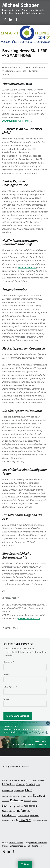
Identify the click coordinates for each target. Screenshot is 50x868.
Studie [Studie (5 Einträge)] (15, 820)
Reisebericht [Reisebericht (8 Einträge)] (9, 815)
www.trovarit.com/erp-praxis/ (17, 121)
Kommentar (9, 662)
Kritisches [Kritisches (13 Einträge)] (17, 800)
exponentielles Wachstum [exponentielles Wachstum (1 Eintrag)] (11, 796)
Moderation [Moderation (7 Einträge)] (30, 806)
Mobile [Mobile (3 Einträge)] (20, 806)
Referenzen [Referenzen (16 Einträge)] (25, 811)
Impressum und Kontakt (18, 766)
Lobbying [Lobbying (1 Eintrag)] (27, 801)
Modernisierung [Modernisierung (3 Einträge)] (9, 811)
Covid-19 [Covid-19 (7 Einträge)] (30, 784)
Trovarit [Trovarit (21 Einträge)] (25, 820)
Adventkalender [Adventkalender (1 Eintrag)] (11, 780)
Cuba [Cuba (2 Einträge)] (38, 785)
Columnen (10, 71)
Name (6, 675)
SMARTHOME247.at (27, 267)
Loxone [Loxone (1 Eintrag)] (34, 801)
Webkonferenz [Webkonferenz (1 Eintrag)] (42, 821)
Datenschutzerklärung (20, 846)
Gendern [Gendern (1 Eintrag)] (24, 796)
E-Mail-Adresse (10, 687)
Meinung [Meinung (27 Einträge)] (9, 806)
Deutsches (21, 71)
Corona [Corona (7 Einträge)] (20, 784)
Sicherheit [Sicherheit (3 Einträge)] (34, 816)
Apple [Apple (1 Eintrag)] (35, 780)
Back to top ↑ (38, 846)
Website (7, 699)
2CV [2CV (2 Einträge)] (4, 780)
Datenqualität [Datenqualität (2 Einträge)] (7, 791)
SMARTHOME (11, 628)
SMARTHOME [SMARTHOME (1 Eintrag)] (6, 821)
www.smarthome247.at (29, 619)
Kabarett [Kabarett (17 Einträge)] (39, 796)
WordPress (42, 843)
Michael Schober (20, 5)
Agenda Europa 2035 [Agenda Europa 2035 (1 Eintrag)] (25, 780)
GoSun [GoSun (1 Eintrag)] (30, 796)
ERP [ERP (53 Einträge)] (28, 790)
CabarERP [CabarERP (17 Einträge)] (9, 784)
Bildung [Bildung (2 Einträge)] (41, 780)
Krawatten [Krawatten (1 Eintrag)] (6, 801)
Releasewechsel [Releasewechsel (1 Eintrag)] (23, 816)
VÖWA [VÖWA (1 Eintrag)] (34, 821)
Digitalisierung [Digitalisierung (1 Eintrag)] (19, 791)
